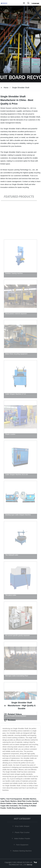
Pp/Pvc (3, 799)
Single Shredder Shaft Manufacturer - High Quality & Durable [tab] (20, 706)
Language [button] (35, 3)
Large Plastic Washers (9, 801)
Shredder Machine (29, 799)
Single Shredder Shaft (21, 88)
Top (35, 862)
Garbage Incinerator (25, 803)
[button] (24, 3)
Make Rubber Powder (22, 838)
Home (6, 88)
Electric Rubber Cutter (9, 803)
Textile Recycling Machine (16, 808)
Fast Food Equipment (14, 799)
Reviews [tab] (10, 720)
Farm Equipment (22, 845)
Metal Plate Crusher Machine (28, 801)
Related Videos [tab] (13, 714)
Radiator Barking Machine (22, 851)
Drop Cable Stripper (22, 826)
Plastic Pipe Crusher (22, 832)
